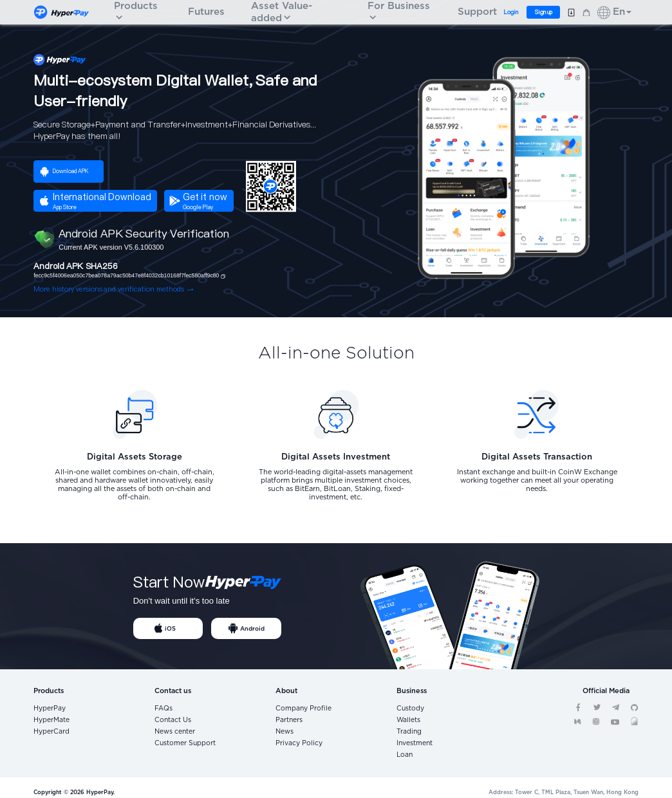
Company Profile (299, 709)
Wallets (406, 721)
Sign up (543, 12)
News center (172, 733)
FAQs (162, 709)
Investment (412, 746)
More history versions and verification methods (109, 289)
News (283, 733)
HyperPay (47, 709)
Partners (287, 721)
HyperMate (49, 721)
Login (511, 13)
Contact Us (170, 721)
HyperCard (49, 733)
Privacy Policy (295, 746)
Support (477, 12)
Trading (407, 733)
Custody (408, 709)
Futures (206, 12)
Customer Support (181, 746)
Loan (403, 758)
